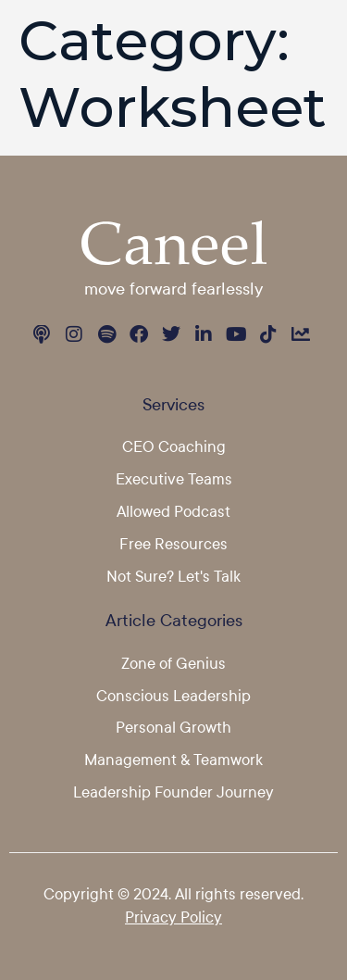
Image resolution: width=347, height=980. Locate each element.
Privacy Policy (173, 917)
